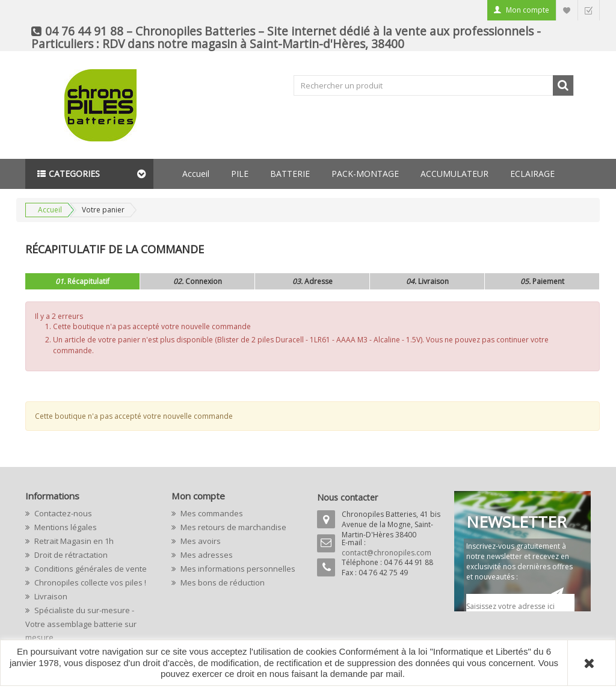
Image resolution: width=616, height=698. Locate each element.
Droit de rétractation (70, 555)
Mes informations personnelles (237, 569)
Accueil (196, 174)
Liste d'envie (567, 10)
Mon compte (528, 10)
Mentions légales (65, 527)
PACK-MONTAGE (365, 174)
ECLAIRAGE (532, 174)
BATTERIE (290, 174)
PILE (240, 174)
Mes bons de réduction (222, 582)
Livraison (50, 596)
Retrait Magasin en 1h (73, 541)
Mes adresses (206, 555)
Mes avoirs (200, 541)
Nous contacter (347, 497)
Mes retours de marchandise (233, 527)
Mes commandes (211, 513)
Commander (588, 10)
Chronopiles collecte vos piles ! (89, 582)
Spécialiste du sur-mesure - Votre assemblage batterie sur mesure (81, 624)
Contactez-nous (62, 513)
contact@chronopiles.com (387, 553)
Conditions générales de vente (90, 569)
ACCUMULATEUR (454, 174)
